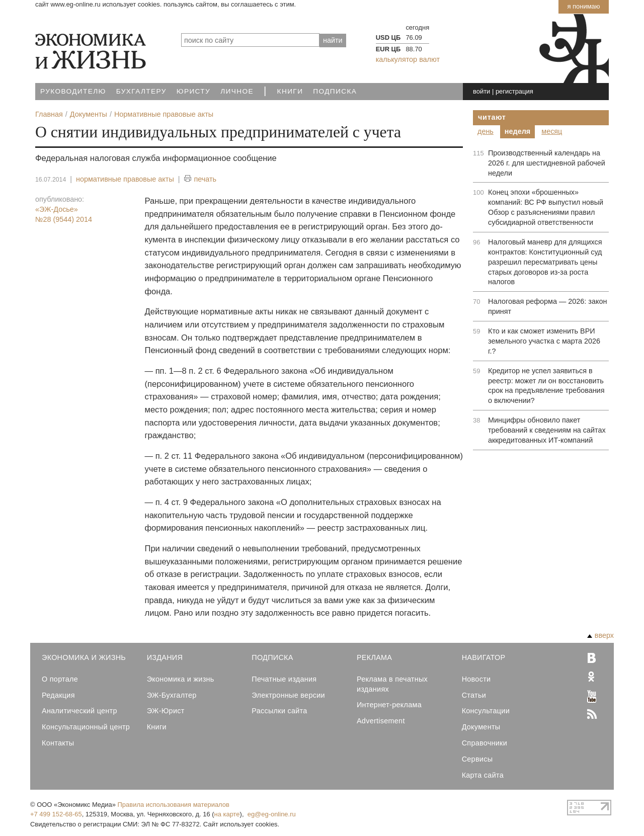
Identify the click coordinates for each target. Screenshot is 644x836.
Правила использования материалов (174, 805)
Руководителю (73, 91)
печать (200, 179)
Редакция (58, 695)
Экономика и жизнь (181, 679)
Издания (165, 657)
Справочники (485, 743)
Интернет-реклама (389, 705)
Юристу (193, 91)
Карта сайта (483, 775)
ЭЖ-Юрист (166, 711)
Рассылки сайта (279, 711)
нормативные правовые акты (125, 179)
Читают (492, 117)
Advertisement (381, 721)
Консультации (486, 711)
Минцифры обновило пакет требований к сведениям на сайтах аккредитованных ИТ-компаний (547, 430)
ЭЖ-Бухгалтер (172, 695)
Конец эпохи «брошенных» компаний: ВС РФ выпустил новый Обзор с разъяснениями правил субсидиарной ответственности (546, 207)
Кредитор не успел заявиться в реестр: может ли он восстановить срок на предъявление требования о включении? (546, 386)
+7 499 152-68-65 (56, 814)
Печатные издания (284, 679)
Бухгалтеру (141, 91)
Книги (290, 91)
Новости (476, 679)
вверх (600, 635)
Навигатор (484, 657)
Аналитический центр (79, 711)
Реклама (374, 657)
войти (481, 91)
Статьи (474, 695)
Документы (481, 727)
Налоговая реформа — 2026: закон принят (547, 306)
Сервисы (477, 759)
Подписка (335, 91)
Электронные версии (288, 695)
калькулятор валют (408, 59)
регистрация (514, 91)
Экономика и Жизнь (84, 657)
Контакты (58, 743)
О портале (60, 679)
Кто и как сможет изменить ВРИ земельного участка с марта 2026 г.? (544, 341)
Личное (237, 91)
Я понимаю (583, 6)
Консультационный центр (86, 727)
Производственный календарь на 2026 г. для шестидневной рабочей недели (547, 163)
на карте (227, 814)
